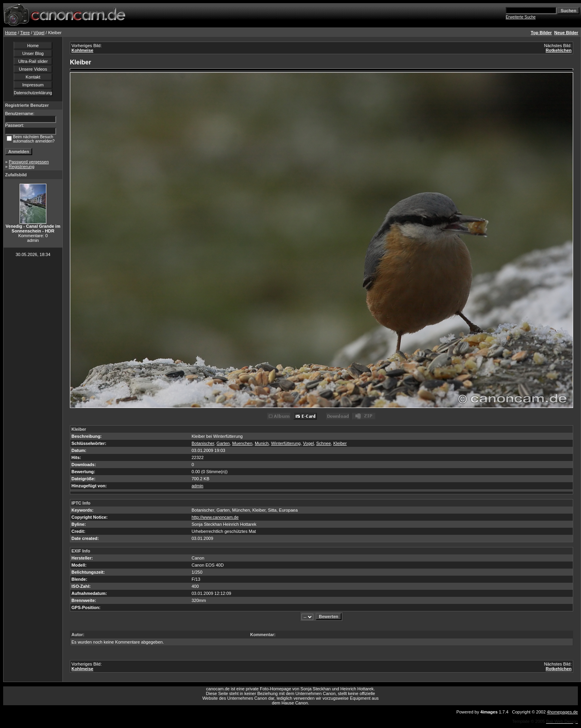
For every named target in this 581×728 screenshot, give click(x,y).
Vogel (309, 443)
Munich (262, 443)
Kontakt (33, 77)
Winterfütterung (286, 443)
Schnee (323, 443)
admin (197, 486)
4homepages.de (562, 712)
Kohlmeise (82, 50)
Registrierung (21, 166)
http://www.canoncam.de (215, 517)
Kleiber (340, 443)
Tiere (25, 33)
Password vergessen (29, 162)
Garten (223, 443)
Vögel (39, 33)
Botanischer (203, 443)
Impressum (33, 85)
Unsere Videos (33, 69)
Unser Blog (33, 53)
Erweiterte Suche (521, 17)
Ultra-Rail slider (33, 61)
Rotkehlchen (559, 50)
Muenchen (242, 443)
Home (11, 33)
